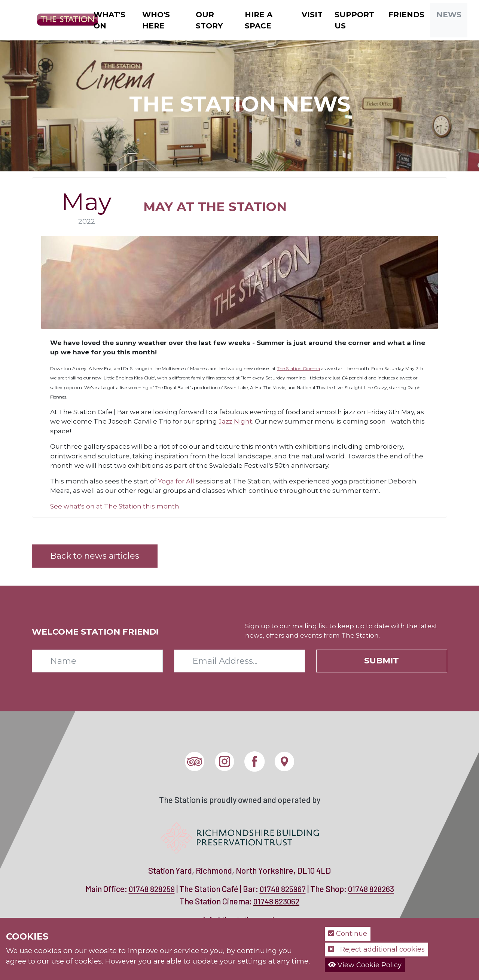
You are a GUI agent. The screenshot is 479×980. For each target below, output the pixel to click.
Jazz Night (235, 421)
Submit (382, 660)
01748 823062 (276, 901)
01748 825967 (283, 889)
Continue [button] (348, 934)
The (281, 368)
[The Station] (62, 19)
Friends (406, 15)
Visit (312, 15)
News (449, 15)
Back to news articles (95, 556)
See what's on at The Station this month (115, 506)
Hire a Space (259, 20)
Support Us (354, 20)
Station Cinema (303, 368)
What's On (109, 20)
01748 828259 (152, 889)
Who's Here (156, 20)
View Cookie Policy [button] (365, 965)
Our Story (209, 20)
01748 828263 (371, 889)
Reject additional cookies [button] (376, 949)
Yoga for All (176, 481)
